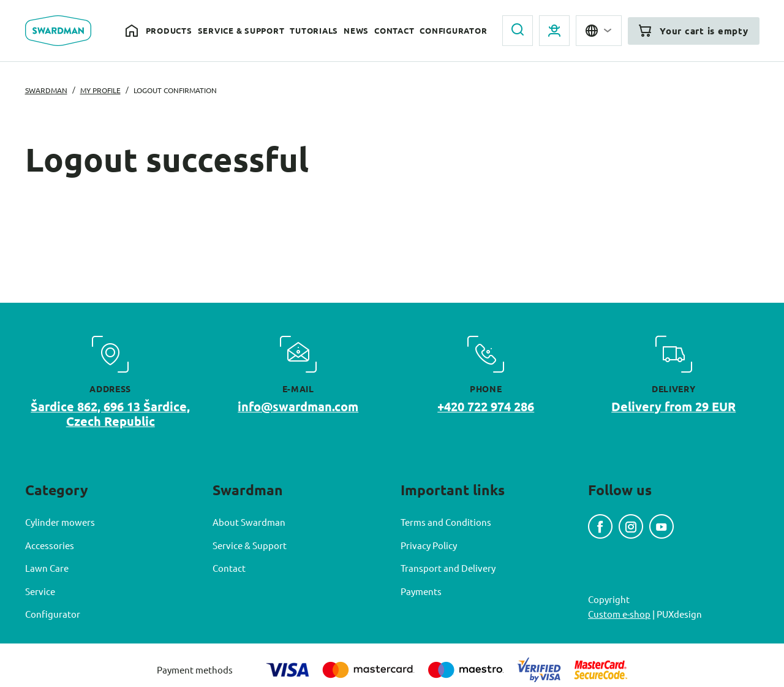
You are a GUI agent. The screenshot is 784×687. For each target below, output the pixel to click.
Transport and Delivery (448, 568)
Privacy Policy (429, 545)
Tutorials (314, 30)
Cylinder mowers (60, 522)
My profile (100, 90)
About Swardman (249, 522)
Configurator (453, 30)
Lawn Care (47, 568)
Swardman (46, 90)
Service (40, 591)
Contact (394, 30)
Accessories (50, 545)
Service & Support (241, 30)
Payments (421, 591)
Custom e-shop (619, 614)
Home (133, 31)
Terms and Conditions (446, 522)
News (356, 30)
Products (169, 30)
